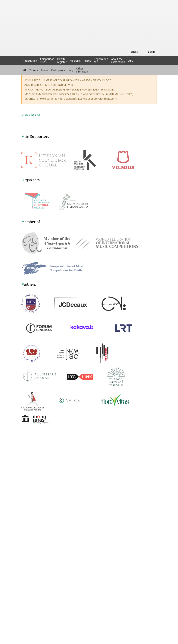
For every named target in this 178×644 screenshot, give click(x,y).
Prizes (87, 61)
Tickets (34, 70)
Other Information (83, 70)
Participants (58, 70)
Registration (30, 61)
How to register (62, 61)
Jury (131, 61)
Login (151, 52)
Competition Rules (47, 61)
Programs (75, 61)
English (135, 52)
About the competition (118, 61)
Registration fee (101, 61)
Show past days (31, 115)
